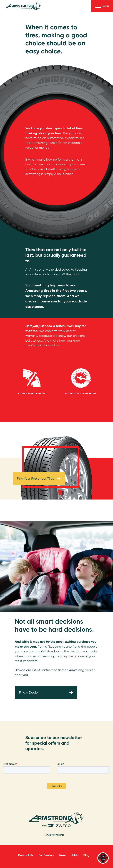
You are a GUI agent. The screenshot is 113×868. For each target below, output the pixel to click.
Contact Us (25, 855)
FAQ (75, 855)
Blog (86, 855)
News (63, 855)
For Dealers (46, 855)
